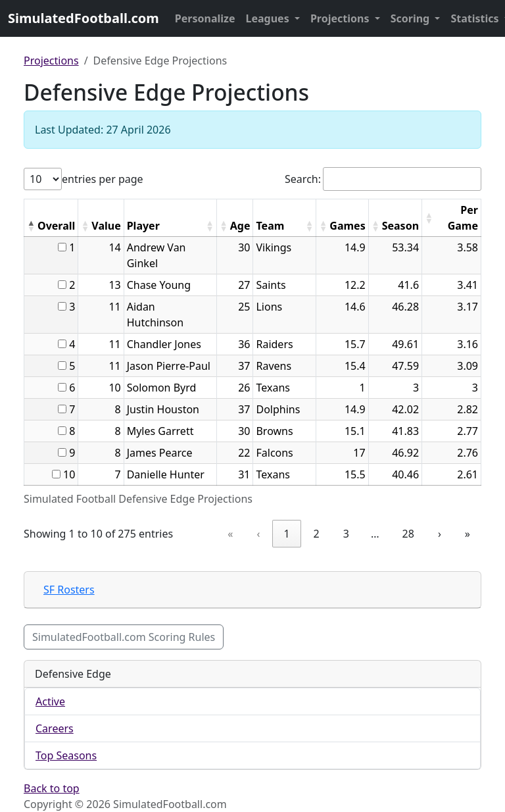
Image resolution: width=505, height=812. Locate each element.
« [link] (230, 534)
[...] (62, 247)
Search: (303, 179)
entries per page (103, 179)
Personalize (205, 18)
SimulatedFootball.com (84, 18)
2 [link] (317, 534)
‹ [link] (258, 534)
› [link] (440, 534)
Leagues (269, 18)
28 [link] (408, 534)
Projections (341, 18)
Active (50, 701)
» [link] (468, 534)
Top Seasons (66, 755)
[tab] (252, 590)
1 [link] (286, 534)
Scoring (412, 18)
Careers (55, 728)
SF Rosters (69, 590)
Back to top (52, 788)
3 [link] (346, 534)
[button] (31, 226)
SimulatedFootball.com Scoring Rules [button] (124, 637)
